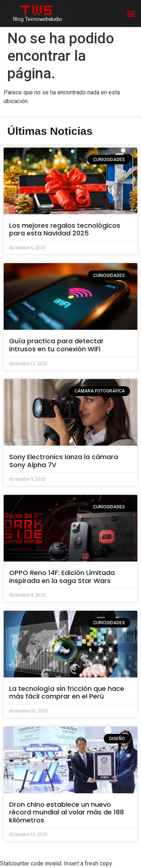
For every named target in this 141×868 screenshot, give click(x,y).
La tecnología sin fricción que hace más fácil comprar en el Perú (67, 693)
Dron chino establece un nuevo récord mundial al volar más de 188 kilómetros (66, 812)
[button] (131, 14)
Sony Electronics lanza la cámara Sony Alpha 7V (64, 461)
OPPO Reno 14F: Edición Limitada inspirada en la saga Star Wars (62, 577)
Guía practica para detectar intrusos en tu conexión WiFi (56, 345)
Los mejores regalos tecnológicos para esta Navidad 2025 (65, 229)
